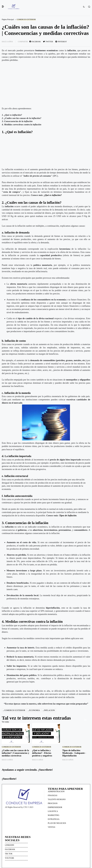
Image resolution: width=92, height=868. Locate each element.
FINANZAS (53, 795)
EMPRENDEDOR (55, 807)
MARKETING (54, 815)
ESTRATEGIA (54, 819)
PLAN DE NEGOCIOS (57, 823)
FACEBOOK (10, 849)
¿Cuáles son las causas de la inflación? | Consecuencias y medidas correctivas (16, 753)
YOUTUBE (9, 858)
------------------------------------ (16, 843)
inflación (57, 195)
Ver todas (5, 722)
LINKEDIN (9, 845)
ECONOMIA (34, 710)
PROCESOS (53, 803)
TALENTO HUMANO (57, 799)
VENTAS (52, 827)
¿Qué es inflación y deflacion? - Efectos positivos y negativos (42, 753)
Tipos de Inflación (68, 515)
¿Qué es (48, 195)
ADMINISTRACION (56, 791)
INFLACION (49, 710)
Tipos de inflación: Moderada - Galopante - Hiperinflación (74, 753)
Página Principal (8, 19)
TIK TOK (9, 854)
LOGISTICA (53, 811)
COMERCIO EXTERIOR (26, 19)
